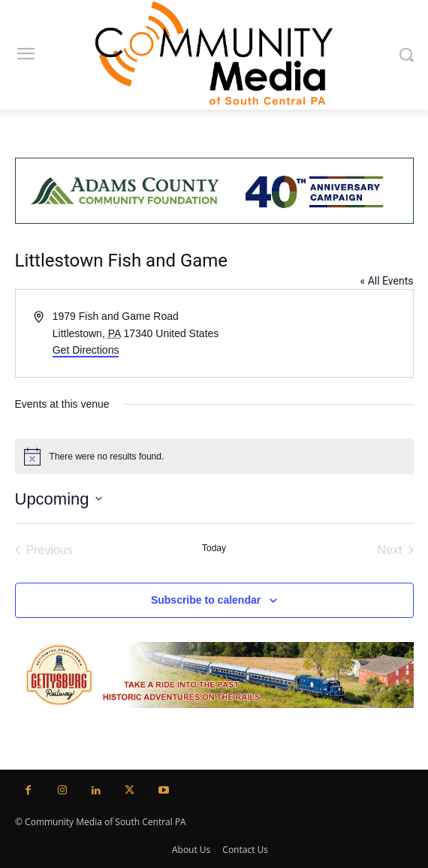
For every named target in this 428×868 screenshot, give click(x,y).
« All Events (387, 281)
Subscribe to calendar (206, 600)
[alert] (214, 457)
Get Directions (86, 350)
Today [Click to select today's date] (214, 548)
